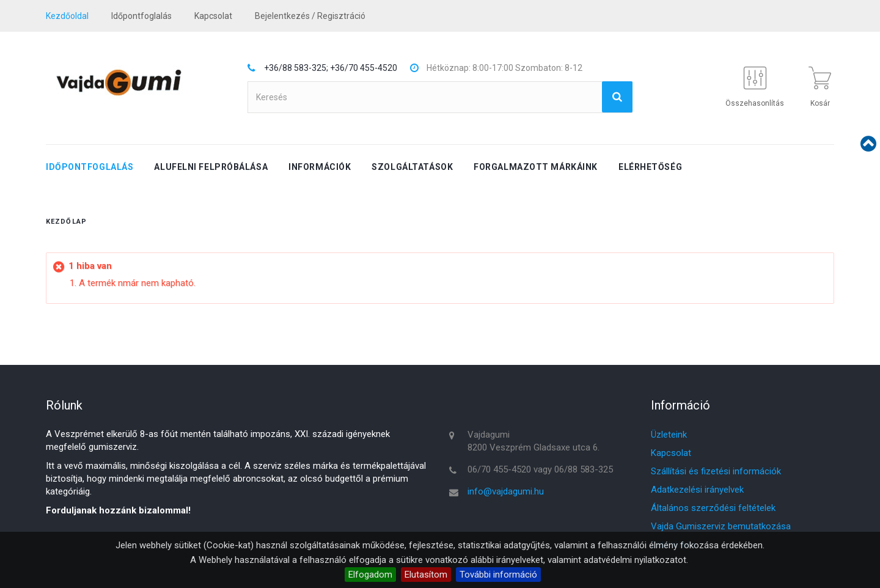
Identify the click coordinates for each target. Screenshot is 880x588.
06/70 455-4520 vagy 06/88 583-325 (540, 469)
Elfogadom (370, 575)
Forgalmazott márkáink (536, 167)
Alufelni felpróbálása (211, 167)
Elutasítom (426, 575)
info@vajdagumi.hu (506, 491)
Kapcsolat (671, 453)
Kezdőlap (66, 222)
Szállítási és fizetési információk (716, 471)
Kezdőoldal (67, 16)
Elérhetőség (650, 167)
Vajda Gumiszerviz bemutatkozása (721, 526)
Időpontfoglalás (141, 16)
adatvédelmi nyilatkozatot (635, 560)
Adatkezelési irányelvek (697, 490)
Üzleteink (669, 435)
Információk (320, 167)
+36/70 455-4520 (364, 68)
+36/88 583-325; (296, 68)
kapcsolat (213, 16)
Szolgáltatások (412, 167)
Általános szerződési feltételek (713, 508)
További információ (498, 575)
